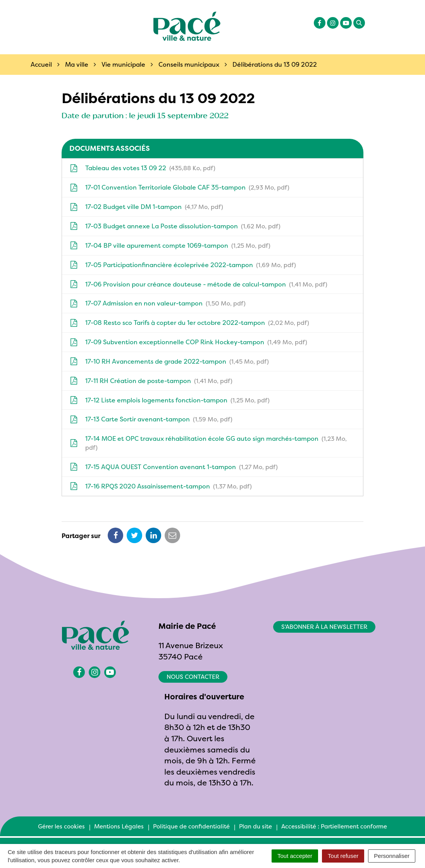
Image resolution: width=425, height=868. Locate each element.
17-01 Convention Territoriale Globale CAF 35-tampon (180, 187)
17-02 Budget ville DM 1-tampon (146, 207)
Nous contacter (193, 677)
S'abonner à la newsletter (324, 627)
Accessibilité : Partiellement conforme (334, 826)
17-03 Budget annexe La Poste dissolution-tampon (175, 226)
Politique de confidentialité (191, 826)
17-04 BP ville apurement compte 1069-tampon (170, 245)
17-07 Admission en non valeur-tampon (158, 303)
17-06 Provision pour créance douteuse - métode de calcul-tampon (199, 284)
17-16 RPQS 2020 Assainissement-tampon (161, 486)
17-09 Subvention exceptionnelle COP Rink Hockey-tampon (188, 342)
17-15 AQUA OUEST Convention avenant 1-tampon (174, 467)
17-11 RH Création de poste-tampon (151, 381)
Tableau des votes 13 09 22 (143, 168)
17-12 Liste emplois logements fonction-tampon (170, 400)
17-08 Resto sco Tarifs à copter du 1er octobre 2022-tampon (189, 323)
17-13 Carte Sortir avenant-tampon (151, 419)
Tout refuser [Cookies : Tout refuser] (343, 856)
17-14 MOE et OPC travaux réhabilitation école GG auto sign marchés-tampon (208, 443)
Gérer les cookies (61, 826)
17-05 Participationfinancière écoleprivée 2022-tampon (183, 265)
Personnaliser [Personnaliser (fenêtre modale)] (392, 856)
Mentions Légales (119, 826)
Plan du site (256, 826)
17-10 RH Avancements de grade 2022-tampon (169, 361)
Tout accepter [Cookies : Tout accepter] (295, 856)
